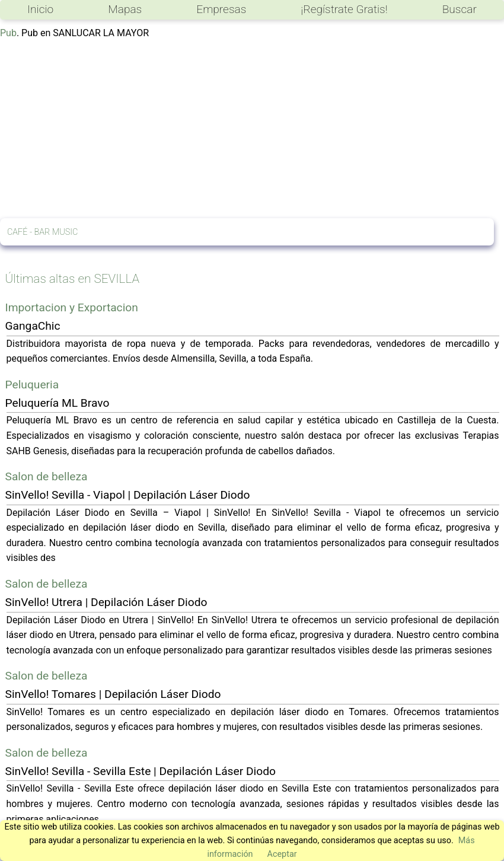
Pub (8, 33)
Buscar (460, 9)
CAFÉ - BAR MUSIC (42, 232)
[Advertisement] (252, 129)
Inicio (40, 9)
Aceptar (282, 854)
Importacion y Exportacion (72, 307)
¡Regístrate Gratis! (344, 9)
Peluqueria (32, 385)
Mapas (125, 9)
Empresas (221, 9)
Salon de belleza (47, 476)
